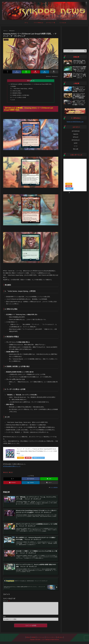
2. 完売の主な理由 (16, 91)
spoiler (11, 473)
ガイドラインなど (41, 640)
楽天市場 (28, 458)
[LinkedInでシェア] (45, 72)
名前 (4, 619)
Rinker (23, 455)
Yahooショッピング (38, 458)
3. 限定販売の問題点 (16, 93)
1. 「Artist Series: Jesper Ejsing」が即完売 (22, 89)
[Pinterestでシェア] (35, 72)
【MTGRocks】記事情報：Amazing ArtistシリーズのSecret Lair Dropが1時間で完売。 (31, 84)
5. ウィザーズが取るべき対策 (19, 98)
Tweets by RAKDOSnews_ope (75, 122)
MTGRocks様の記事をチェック (12, 466)
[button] (54, 72)
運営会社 (28, 640)
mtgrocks (6, 473)
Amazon (21, 458)
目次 (28, 81)
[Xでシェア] (8, 72)
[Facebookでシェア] (17, 72)
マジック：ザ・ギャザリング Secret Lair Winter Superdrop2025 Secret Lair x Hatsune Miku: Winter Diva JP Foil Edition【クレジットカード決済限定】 (37, 451)
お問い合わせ (60, 640)
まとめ (13, 100)
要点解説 (14, 86)
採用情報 (33, 640)
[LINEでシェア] (26, 72)
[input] (75, 51)
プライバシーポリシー (51, 640)
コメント (6, 601)
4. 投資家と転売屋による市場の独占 (20, 95)
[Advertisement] (75, 37)
